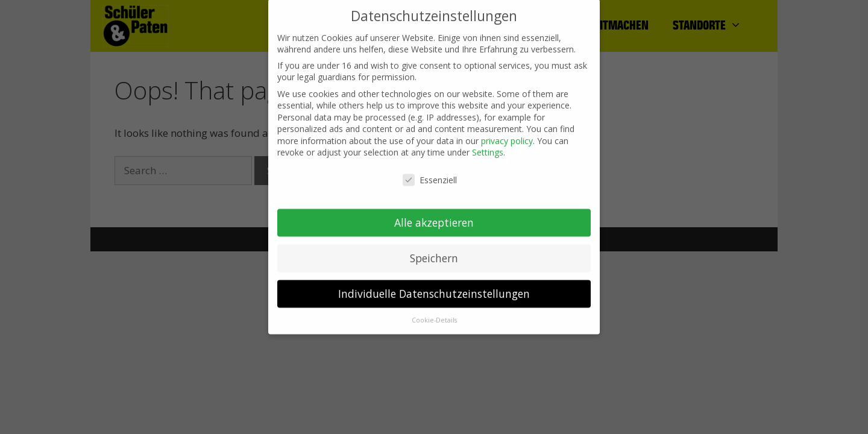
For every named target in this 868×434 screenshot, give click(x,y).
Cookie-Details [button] (434, 312)
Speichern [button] (434, 250)
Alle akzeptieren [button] (434, 215)
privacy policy (507, 133)
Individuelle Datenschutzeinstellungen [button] (434, 286)
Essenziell (430, 173)
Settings (488, 145)
